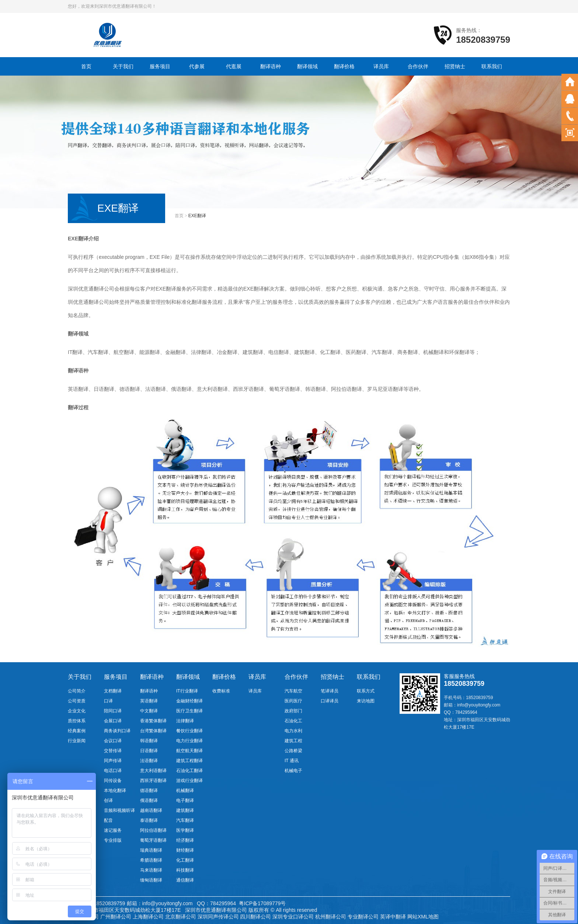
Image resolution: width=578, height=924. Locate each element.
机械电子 (293, 771)
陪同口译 (113, 711)
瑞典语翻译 (151, 850)
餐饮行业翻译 (189, 731)
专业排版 (113, 840)
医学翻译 (185, 830)
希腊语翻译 (151, 860)
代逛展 (234, 66)
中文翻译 (149, 711)
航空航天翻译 (189, 751)
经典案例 (77, 731)
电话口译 (113, 771)
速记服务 (113, 830)
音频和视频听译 (119, 810)
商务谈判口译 (117, 731)
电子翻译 (185, 800)
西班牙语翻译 (153, 781)
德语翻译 (149, 791)
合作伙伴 (418, 66)
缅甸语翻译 (151, 880)
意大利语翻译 (153, 771)
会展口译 (113, 721)
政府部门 (293, 711)
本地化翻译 (115, 791)
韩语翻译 (149, 741)
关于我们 (123, 66)
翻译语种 (271, 66)
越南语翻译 (151, 810)
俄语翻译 (149, 800)
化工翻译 (185, 860)
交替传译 (113, 751)
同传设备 (113, 781)
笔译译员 (330, 691)
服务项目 (160, 66)
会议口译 (113, 741)
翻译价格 (344, 66)
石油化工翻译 (189, 771)
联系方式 (366, 691)
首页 (86, 66)
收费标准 (221, 691)
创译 (108, 800)
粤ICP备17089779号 (262, 903)
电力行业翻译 (189, 741)
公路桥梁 (293, 751)
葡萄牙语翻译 (153, 840)
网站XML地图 (423, 917)
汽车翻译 (185, 820)
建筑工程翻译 (189, 761)
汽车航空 (293, 691)
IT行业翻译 (187, 691)
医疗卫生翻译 (189, 711)
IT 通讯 (292, 761)
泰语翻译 (149, 820)
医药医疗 (293, 701)
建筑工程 (293, 741)
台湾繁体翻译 (153, 731)
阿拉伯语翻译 (153, 830)
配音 (108, 820)
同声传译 (113, 761)
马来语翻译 (151, 870)
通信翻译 (185, 880)
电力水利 (293, 731)
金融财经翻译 (189, 701)
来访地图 (366, 701)
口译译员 (330, 701)
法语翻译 (149, 761)
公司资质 (77, 701)
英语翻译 (149, 701)
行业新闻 (77, 741)
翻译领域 (307, 66)
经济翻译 (185, 840)
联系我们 (492, 66)
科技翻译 (185, 870)
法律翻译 (185, 721)
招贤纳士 (455, 66)
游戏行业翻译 (189, 781)
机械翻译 (185, 791)
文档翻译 (113, 691)
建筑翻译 (185, 810)
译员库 (381, 66)
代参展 (197, 66)
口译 (108, 701)
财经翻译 (185, 850)
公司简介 (77, 691)
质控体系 (77, 721)
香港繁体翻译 (153, 721)
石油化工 (293, 721)
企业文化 (77, 711)
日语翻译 (149, 751)
